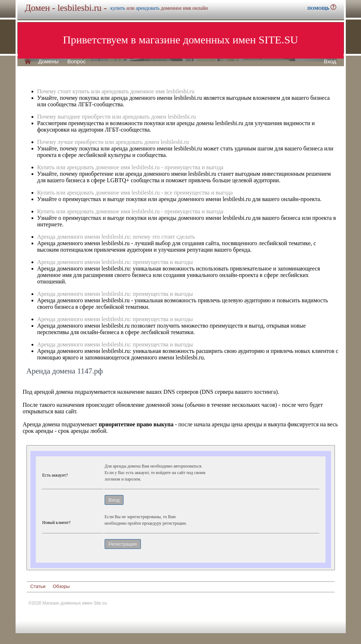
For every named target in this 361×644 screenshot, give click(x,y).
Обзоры (61, 586)
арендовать (148, 8)
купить (118, 8)
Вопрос (77, 61)
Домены (49, 61)
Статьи (38, 586)
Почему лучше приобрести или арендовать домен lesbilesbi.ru (113, 142)
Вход (330, 61)
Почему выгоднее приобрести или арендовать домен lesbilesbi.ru (117, 117)
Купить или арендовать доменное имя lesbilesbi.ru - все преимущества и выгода (135, 193)
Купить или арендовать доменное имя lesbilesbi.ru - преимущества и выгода (130, 167)
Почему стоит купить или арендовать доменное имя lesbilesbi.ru (116, 91)
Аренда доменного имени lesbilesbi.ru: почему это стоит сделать (116, 237)
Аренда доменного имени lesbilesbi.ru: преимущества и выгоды (115, 262)
